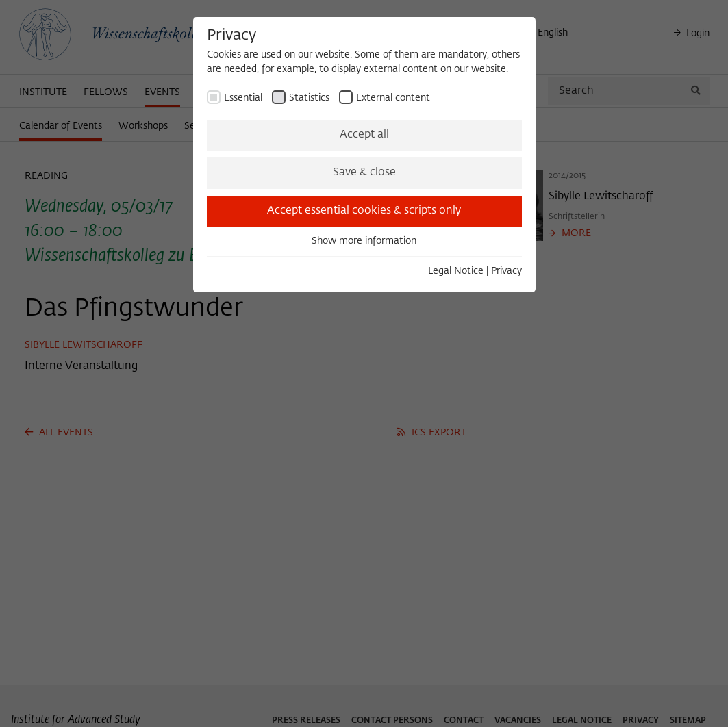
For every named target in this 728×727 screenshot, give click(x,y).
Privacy (506, 271)
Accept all (364, 135)
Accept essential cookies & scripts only (364, 211)
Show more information (364, 241)
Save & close (364, 173)
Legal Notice (456, 271)
